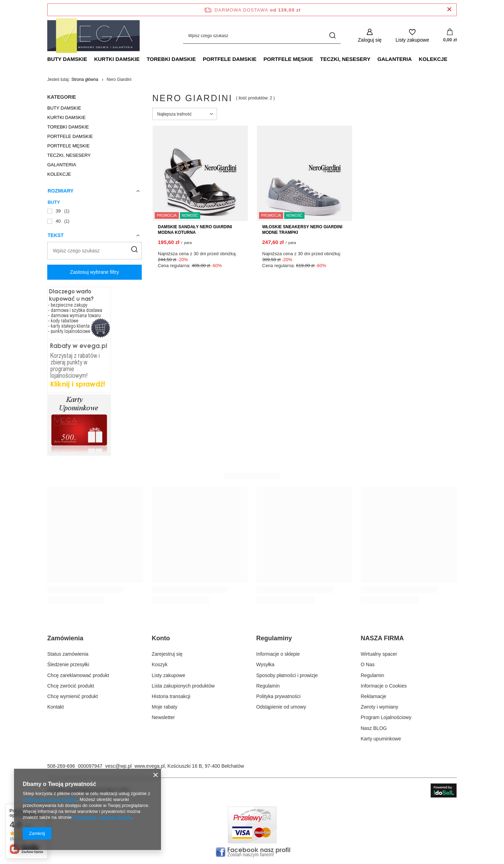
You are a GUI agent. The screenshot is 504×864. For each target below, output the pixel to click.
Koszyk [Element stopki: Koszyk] (160, 664)
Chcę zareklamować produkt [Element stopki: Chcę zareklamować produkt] (78, 675)
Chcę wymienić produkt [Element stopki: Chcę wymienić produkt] (73, 696)
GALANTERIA (394, 59)
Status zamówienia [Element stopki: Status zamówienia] (68, 654)
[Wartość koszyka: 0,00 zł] (450, 36)
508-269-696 (61, 766)
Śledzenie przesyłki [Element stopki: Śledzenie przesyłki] (68, 664)
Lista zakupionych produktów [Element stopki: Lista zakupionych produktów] (183, 686)
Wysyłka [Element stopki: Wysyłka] (265, 664)
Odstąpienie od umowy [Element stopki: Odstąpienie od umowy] (281, 707)
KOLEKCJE (433, 59)
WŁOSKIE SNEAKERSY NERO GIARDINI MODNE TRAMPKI (302, 230)
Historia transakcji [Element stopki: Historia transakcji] (171, 696)
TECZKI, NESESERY (345, 59)
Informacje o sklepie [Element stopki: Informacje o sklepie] (278, 654)
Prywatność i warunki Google (102, 817)
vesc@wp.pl (118, 766)
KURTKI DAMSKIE (117, 59)
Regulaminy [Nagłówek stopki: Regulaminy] (274, 638)
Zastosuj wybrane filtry (94, 272)
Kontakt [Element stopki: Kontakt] (55, 707)
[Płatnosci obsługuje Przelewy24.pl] (252, 842)
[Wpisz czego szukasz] (262, 36)
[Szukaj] (333, 36)
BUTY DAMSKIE (67, 59)
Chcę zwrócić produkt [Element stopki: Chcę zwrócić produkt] (71, 686)
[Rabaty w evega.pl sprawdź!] (79, 391)
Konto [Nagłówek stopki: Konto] (161, 638)
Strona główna (85, 79)
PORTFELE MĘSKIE (288, 59)
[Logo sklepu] (93, 36)
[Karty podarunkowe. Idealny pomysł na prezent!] (79, 454)
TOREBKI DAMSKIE (171, 59)
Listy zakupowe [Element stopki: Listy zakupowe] (169, 675)
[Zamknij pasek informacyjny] (449, 10)
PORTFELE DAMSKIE (229, 59)
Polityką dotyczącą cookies (50, 799)
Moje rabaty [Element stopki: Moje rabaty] (165, 707)
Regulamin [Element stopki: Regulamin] (268, 686)
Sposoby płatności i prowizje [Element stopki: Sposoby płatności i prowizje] (287, 675)
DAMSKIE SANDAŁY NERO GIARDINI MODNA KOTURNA (195, 230)
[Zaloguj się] (370, 36)
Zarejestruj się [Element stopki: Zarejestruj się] (167, 654)
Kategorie (62, 97)
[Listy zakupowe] (412, 36)
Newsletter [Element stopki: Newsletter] (163, 717)
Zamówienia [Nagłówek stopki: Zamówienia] (65, 638)
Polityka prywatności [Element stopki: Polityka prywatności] (278, 696)
